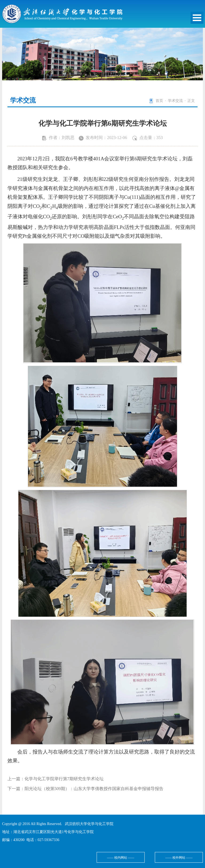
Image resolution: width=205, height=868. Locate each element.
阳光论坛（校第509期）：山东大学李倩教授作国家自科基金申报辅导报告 (94, 789)
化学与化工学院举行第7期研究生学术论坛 (64, 779)
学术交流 (175, 101)
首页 (159, 101)
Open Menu (197, 18)
